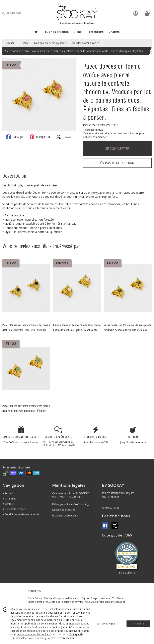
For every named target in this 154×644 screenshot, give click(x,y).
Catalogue (9, 499)
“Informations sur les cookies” (34, 634)
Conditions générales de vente (21, 514)
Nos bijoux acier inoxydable (50, 43)
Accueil (10, 43)
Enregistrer (40, 137)
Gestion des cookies (64, 510)
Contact (8, 504)
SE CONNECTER (117, 149)
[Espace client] (136, 13)
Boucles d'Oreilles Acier (100, 125)
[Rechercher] (4, 13)
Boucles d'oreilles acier (86, 43)
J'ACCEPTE (138, 624)
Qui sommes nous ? (15, 509)
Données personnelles (65, 515)
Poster (64, 137)
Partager (15, 137)
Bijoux (24, 43)
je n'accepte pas (106, 624)
